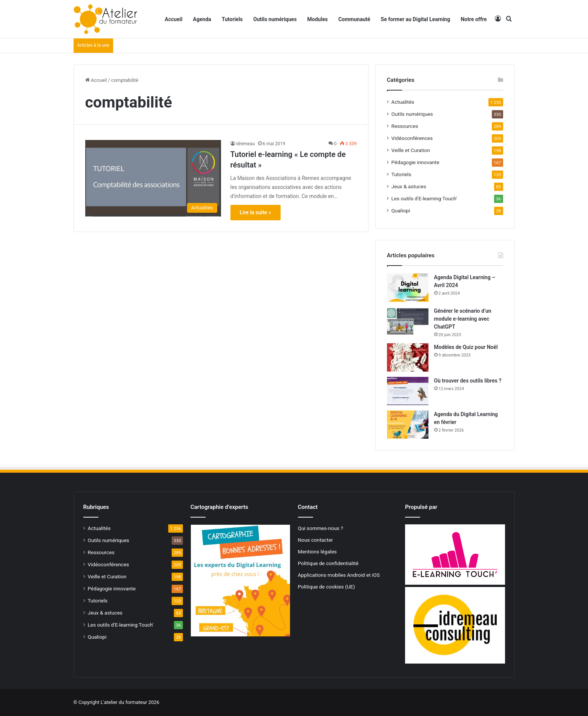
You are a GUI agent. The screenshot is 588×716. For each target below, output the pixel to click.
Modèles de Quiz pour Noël (466, 347)
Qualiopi (401, 210)
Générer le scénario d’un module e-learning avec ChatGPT (463, 319)
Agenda (202, 19)
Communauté (354, 19)
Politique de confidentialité (328, 563)
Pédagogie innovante (415, 162)
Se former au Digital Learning (416, 19)
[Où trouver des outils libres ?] (408, 391)
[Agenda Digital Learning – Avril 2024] (408, 288)
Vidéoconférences (412, 138)
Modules (318, 19)
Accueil (174, 19)
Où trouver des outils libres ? (468, 381)
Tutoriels (232, 19)
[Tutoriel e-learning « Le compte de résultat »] (153, 178)
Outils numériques (275, 19)
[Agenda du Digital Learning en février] (408, 425)
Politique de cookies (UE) (327, 587)
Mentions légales (317, 552)
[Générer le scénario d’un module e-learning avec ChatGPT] (408, 321)
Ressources (405, 126)
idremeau (246, 144)
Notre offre (474, 19)
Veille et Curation (411, 150)
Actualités (403, 102)
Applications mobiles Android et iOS (339, 575)
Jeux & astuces (409, 186)
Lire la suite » (256, 212)
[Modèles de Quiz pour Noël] (408, 357)
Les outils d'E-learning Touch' (424, 198)
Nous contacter (315, 540)
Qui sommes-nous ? (321, 528)
